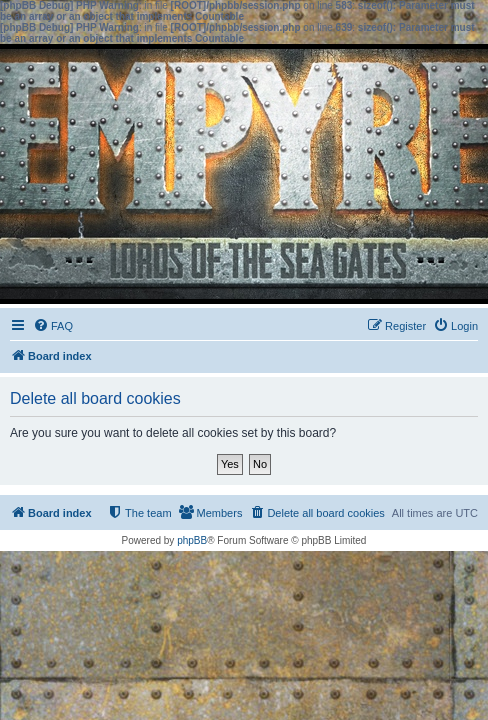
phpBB (192, 540)
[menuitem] (53, 326)
